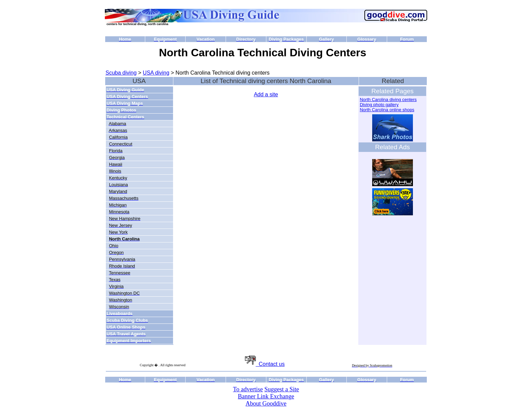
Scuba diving (121, 73)
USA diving (156, 73)
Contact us (265, 364)
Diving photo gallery (379, 105)
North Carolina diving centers (388, 100)
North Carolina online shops (387, 110)
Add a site (266, 94)
